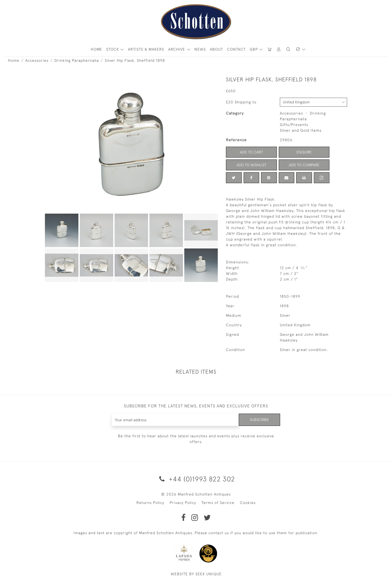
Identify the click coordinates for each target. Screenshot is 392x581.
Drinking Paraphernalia (77, 60)
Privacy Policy (183, 503)
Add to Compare (304, 165)
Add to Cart (251, 152)
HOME (96, 49)
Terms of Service (218, 503)
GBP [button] (254, 49)
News (200, 49)
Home (14, 60)
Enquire (304, 152)
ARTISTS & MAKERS (146, 49)
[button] (279, 49)
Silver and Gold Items (301, 130)
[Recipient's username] (175, 420)
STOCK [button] (113, 49)
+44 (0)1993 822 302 (196, 479)
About (216, 49)
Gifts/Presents (294, 125)
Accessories (37, 60)
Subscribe (259, 420)
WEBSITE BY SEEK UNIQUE (196, 574)
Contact (236, 49)
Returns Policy (150, 503)
